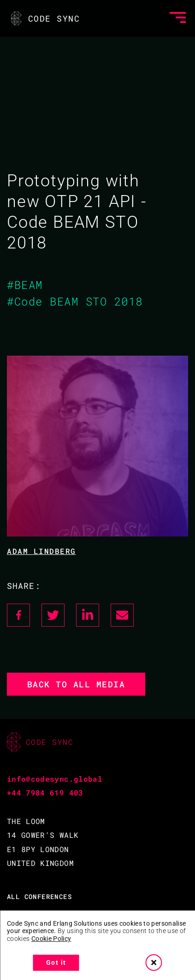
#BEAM (25, 285)
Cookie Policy (51, 939)
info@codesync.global (55, 779)
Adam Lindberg (41, 551)
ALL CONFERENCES (39, 896)
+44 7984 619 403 (45, 793)
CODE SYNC (44, 18)
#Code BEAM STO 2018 (75, 301)
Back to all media (76, 684)
